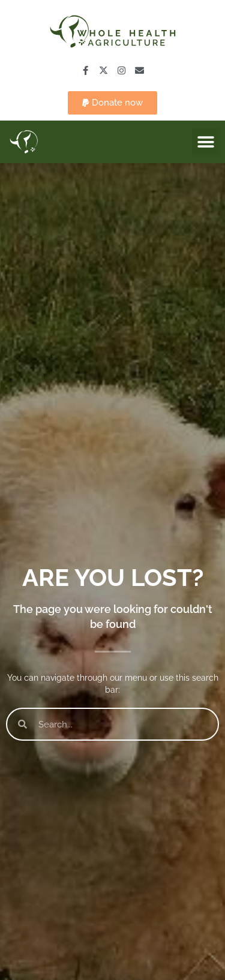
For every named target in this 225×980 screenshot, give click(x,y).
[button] (112, 103)
